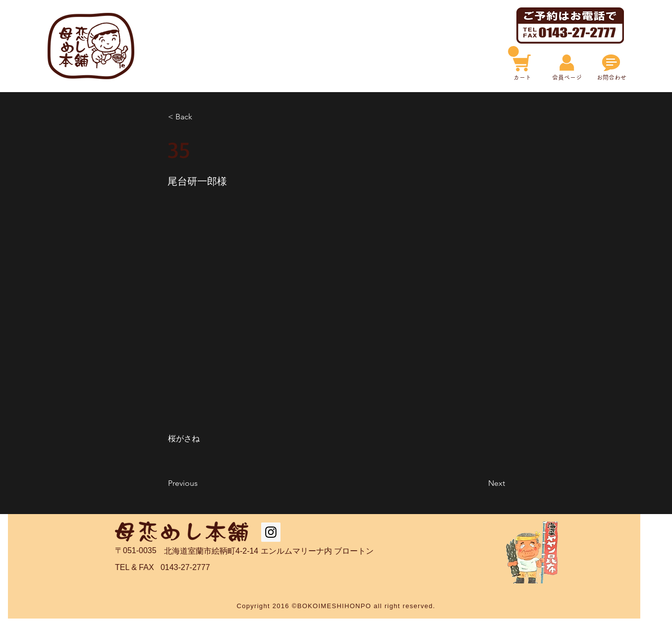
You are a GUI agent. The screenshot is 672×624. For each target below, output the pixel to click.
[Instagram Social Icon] (271, 532)
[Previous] (201, 483)
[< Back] (201, 117)
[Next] (480, 483)
